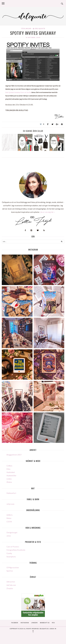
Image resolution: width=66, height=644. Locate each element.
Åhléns (9, 482)
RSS (53, 623)
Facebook (15, 623)
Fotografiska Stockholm (16, 550)
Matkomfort (11, 493)
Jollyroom (10, 504)
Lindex (9, 479)
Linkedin (34, 623)
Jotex (9, 536)
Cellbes (9, 466)
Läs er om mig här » (47, 212)
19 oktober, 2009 (33, 38)
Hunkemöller (11, 476)
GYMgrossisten (13, 567)
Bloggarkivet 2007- (14, 455)
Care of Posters (13, 547)
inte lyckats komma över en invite (18, 92)
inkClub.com (11, 585)
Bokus (9, 518)
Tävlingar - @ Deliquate (33, 29)
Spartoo (10, 571)
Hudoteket (11, 472)
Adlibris (10, 515)
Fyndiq (9, 553)
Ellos (8, 469)
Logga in (53, 629)
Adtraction (11, 582)
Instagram (25, 623)
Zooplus (10, 588)
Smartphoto (11, 557)
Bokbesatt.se (45, 623)
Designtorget (12, 532)
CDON (9, 522)
